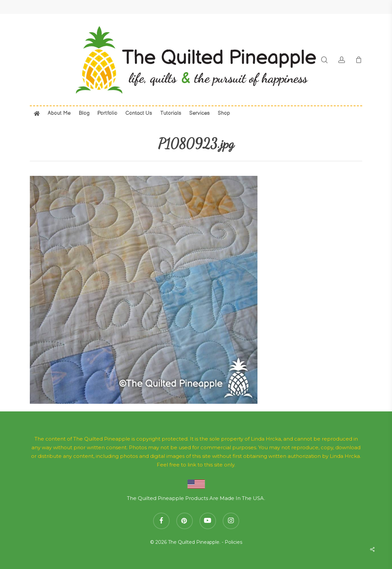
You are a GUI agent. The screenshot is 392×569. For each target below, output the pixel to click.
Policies (233, 542)
